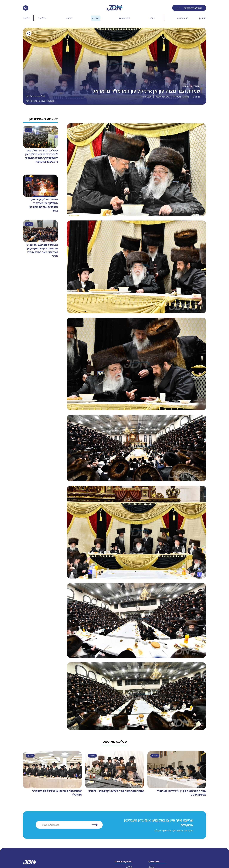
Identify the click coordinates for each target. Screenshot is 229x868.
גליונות (26, 18)
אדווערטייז (183, 18)
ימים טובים (125, 18)
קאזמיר (186, 86)
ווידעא (69, 18)
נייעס (152, 18)
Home (151, 866)
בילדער (42, 18)
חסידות (96, 18)
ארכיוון (202, 18)
